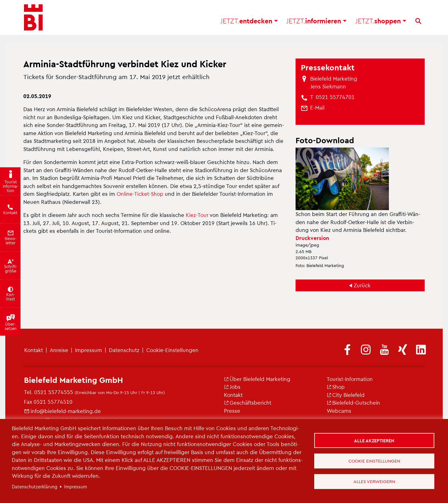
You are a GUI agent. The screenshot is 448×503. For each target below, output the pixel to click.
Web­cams (339, 411)
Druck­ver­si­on (312, 238)
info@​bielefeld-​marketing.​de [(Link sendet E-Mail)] (62, 411)
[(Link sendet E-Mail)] (317, 108)
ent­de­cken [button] (249, 22)
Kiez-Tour (197, 215)
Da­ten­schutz (124, 350)
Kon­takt (34, 350)
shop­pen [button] (381, 22)
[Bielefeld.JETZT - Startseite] (33, 19)
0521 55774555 (54, 392)
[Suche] (418, 22)
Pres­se (232, 411)
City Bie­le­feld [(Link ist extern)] (346, 395)
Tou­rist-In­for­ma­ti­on (350, 379)
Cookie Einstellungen (374, 461)
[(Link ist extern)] (348, 350)
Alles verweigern (374, 481)
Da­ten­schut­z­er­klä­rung (35, 487)
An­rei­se (59, 350)
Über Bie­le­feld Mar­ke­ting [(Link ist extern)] (257, 379)
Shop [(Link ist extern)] (336, 387)
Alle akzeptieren (374, 440)
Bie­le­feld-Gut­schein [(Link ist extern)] (353, 402)
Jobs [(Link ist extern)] (232, 387)
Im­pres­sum (89, 350)
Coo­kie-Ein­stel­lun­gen (172, 350)
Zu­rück (362, 285)
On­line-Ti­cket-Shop (140, 194)
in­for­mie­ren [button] (316, 22)
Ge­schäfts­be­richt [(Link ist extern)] (248, 402)
